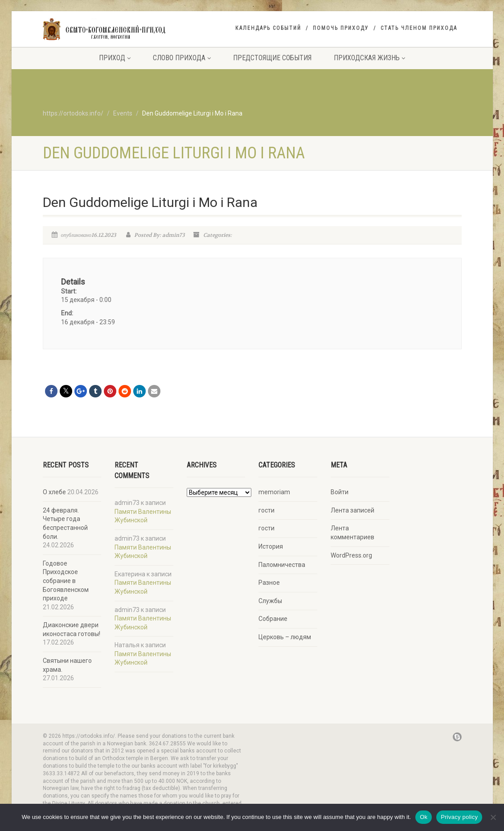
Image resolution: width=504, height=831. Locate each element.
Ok (424, 817)
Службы (270, 601)
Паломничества (282, 565)
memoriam (274, 492)
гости (266, 510)
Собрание (273, 619)
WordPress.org (351, 555)
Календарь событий (268, 28)
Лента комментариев (352, 533)
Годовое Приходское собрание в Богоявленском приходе (66, 581)
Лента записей (352, 510)
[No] (493, 817)
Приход (115, 58)
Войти (340, 492)
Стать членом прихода (419, 28)
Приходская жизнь (369, 58)
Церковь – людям (285, 637)
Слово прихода (182, 58)
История (271, 546)
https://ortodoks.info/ (73, 113)
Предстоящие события (272, 58)
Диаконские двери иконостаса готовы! (72, 629)
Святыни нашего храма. (67, 665)
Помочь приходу (341, 28)
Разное (269, 583)
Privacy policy (459, 817)
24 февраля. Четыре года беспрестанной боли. (65, 523)
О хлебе (54, 492)
